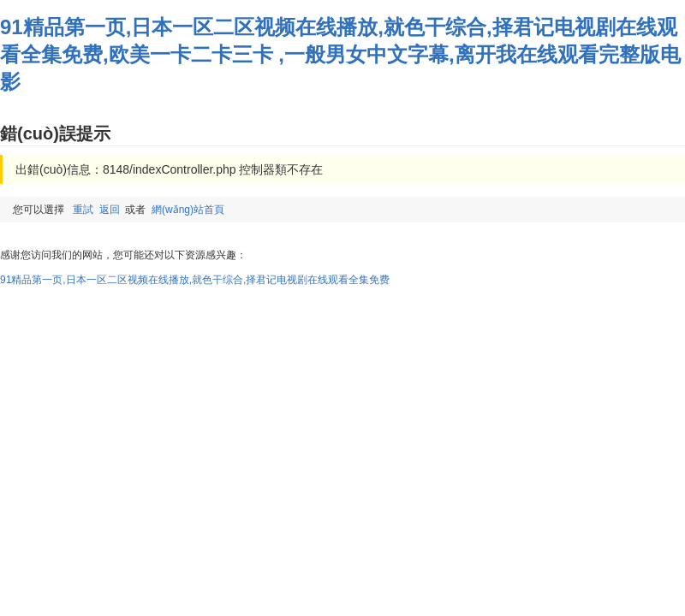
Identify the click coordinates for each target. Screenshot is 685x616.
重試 (83, 210)
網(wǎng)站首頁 (188, 210)
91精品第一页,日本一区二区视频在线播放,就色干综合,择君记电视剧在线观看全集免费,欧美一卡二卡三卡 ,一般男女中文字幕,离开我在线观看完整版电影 (340, 54)
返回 (110, 210)
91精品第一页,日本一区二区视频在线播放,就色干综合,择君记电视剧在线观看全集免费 (195, 280)
